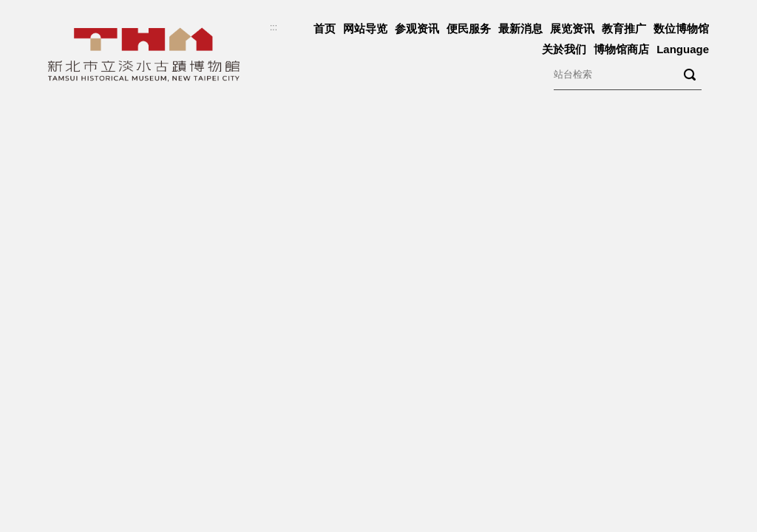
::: (274, 27)
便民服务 (469, 28)
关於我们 (564, 49)
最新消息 (520, 28)
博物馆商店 (621, 49)
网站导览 (365, 28)
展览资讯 (572, 28)
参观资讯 (417, 28)
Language (683, 49)
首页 (325, 28)
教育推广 (624, 28)
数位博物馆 (681, 28)
